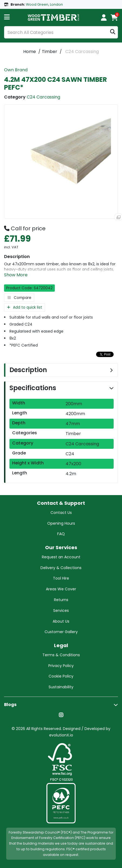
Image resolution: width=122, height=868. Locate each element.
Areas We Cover (61, 589)
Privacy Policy (61, 666)
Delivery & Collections (61, 568)
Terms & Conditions (61, 655)
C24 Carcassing (82, 52)
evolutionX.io (61, 735)
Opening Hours (61, 523)
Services (61, 611)
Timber (50, 52)
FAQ (61, 534)
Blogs (10, 705)
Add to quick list (25, 307)
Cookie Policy (61, 676)
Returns (61, 600)
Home (30, 52)
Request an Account (61, 557)
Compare (19, 298)
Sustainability (61, 687)
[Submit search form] (113, 32)
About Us (61, 621)
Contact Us (61, 513)
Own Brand (16, 70)
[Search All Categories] (61, 32)
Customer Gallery (61, 632)
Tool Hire (61, 578)
